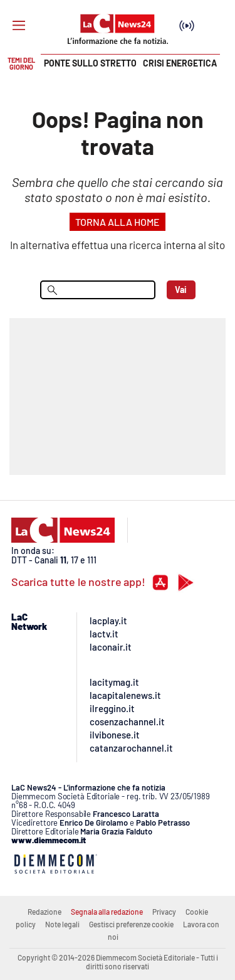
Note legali (62, 924)
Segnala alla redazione (107, 912)
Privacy (164, 912)
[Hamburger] (19, 26)
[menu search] (98, 290)
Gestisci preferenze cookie (131, 924)
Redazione (44, 912)
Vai (181, 290)
